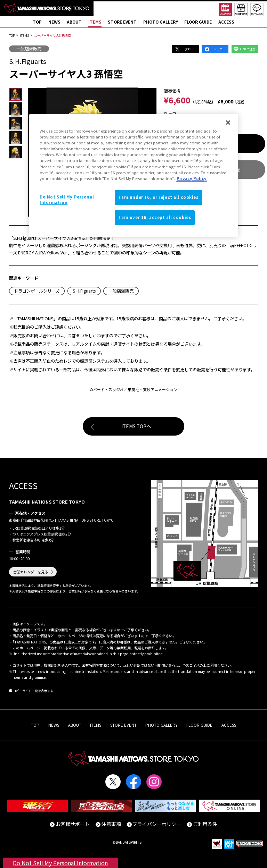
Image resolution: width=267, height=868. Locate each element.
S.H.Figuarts (84, 291)
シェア (218, 49)
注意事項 (111, 824)
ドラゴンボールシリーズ (37, 291)
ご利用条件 (205, 824)
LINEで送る (248, 49)
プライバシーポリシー (157, 824)
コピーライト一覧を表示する (33, 691)
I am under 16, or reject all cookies (159, 197)
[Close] (228, 123)
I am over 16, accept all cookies (155, 217)
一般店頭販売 (29, 49)
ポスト (188, 49)
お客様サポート (73, 824)
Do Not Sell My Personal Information (60, 863)
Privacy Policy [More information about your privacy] (192, 178)
